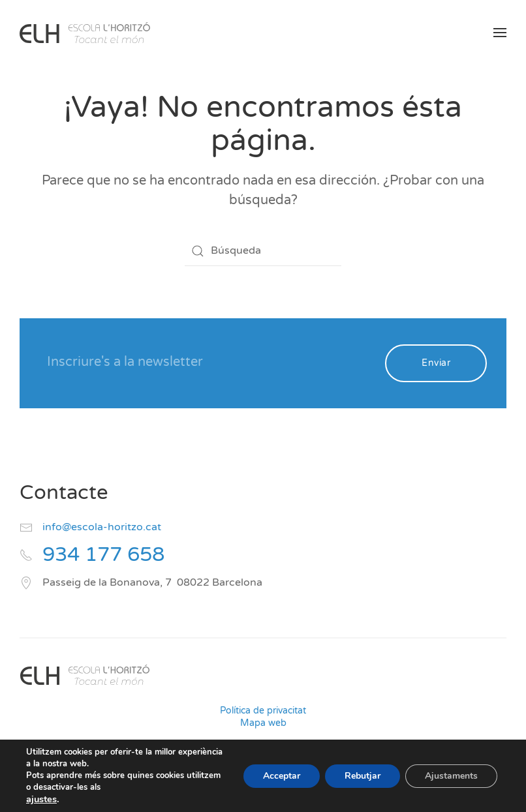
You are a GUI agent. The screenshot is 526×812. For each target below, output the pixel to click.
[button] (500, 33)
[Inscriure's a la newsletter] (207, 362)
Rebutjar (363, 776)
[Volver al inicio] (85, 33)
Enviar (436, 363)
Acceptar (282, 776)
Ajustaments (451, 776)
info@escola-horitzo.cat (102, 527)
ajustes (41, 799)
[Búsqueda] (263, 251)
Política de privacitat (263, 711)
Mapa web (263, 723)
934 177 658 (103, 555)
